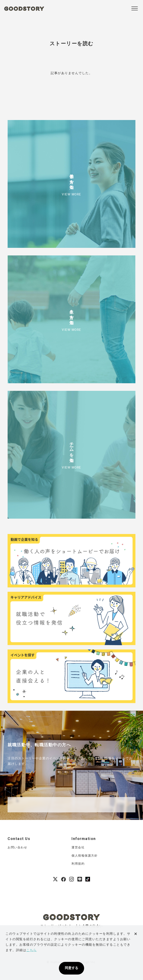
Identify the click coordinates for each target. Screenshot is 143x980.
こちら (32, 950)
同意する (71, 968)
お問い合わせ (17, 847)
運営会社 (78, 847)
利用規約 (78, 864)
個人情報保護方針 (85, 856)
